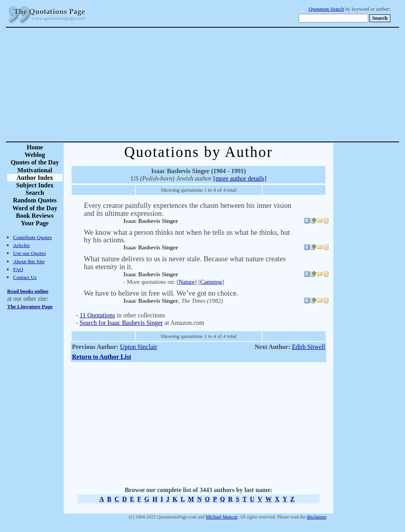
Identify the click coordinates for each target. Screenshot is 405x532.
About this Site (29, 261)
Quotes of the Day (35, 162)
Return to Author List (102, 357)
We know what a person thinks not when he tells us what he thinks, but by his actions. (187, 236)
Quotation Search (326, 9)
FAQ (18, 269)
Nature (186, 282)
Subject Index (35, 185)
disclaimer (317, 517)
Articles (21, 245)
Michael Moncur (221, 517)
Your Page (35, 223)
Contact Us (25, 277)
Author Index (35, 178)
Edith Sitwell (308, 347)
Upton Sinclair (138, 347)
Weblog (35, 155)
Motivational (35, 170)
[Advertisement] (230, 85)
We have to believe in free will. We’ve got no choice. (161, 293)
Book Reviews (35, 216)
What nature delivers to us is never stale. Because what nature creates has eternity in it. (185, 263)
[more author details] (240, 178)
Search (35, 193)
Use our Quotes (29, 253)
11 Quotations (97, 315)
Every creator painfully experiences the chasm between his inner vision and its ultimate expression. (187, 209)
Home (35, 147)
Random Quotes (35, 200)
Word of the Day (35, 208)
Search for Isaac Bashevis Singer (121, 323)
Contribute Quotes (32, 237)
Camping (211, 282)
